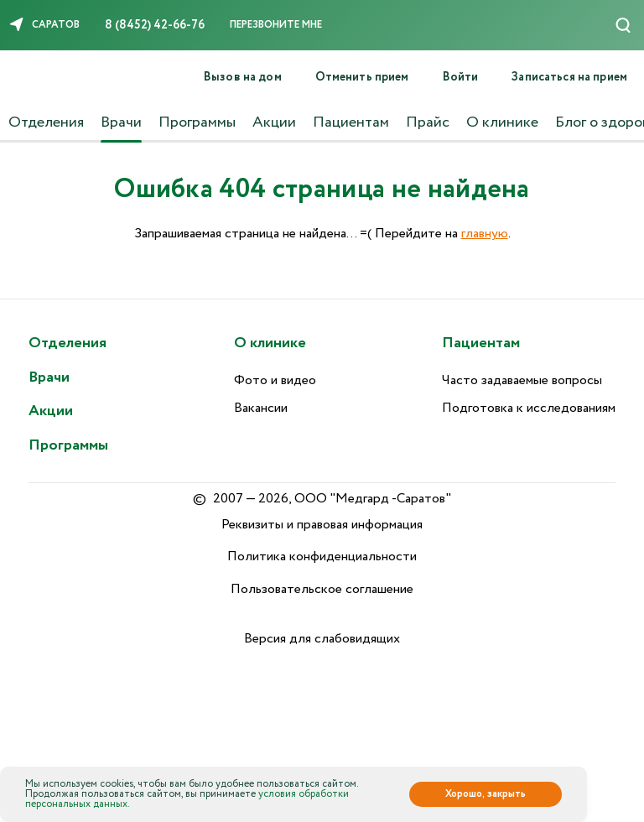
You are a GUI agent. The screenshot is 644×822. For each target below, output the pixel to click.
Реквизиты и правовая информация (322, 525)
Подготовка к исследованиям (529, 408)
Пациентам (351, 122)
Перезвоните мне (276, 25)
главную (485, 234)
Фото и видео (275, 380)
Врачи (121, 122)
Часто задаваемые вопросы (522, 380)
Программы (197, 122)
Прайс (428, 122)
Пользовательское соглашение (322, 589)
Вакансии (261, 408)
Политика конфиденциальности (322, 557)
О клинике (502, 122)
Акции (274, 122)
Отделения (46, 122)
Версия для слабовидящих (322, 639)
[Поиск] (623, 25)
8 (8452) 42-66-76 (155, 25)
